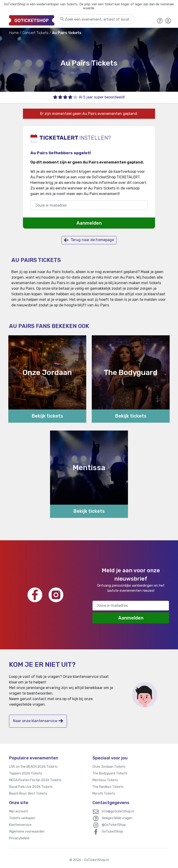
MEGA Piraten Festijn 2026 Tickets (35, 780)
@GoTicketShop (114, 825)
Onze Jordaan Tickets (109, 767)
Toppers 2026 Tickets (26, 773)
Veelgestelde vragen (117, 818)
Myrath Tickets (104, 794)
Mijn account (19, 811)
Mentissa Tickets (105, 780)
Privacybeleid (19, 838)
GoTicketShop (112, 832)
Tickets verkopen (22, 818)
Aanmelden (89, 223)
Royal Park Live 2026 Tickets (31, 787)
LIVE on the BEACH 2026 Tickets (33, 767)
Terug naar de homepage (89, 240)
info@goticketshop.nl (118, 811)
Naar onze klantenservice (38, 721)
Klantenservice (20, 825)
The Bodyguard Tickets (110, 773)
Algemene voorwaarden (27, 832)
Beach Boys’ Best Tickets (28, 794)
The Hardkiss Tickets (108, 787)
